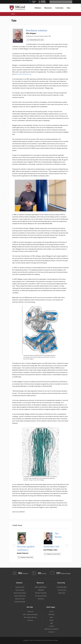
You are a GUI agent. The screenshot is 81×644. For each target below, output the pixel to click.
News (52, 617)
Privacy (51, 620)
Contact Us (30, 612)
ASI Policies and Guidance (52, 629)
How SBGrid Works (62, 587)
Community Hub (62, 590)
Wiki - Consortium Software (30, 615)
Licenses (52, 626)
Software (38, 8)
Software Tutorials (20, 599)
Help (68, 8)
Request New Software (20, 593)
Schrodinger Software (41, 596)
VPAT (51, 623)
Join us (52, 612)
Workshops (41, 599)
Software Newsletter (20, 602)
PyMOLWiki (41, 590)
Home (13, 14)
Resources (48, 8)
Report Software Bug (20, 596)
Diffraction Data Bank (41, 593)
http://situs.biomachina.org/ (23, 74)
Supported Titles (20, 587)
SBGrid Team (62, 593)
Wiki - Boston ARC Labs (30, 617)
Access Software (20, 590)
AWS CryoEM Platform (41, 587)
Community (59, 8)
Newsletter (52, 615)
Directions (30, 620)
